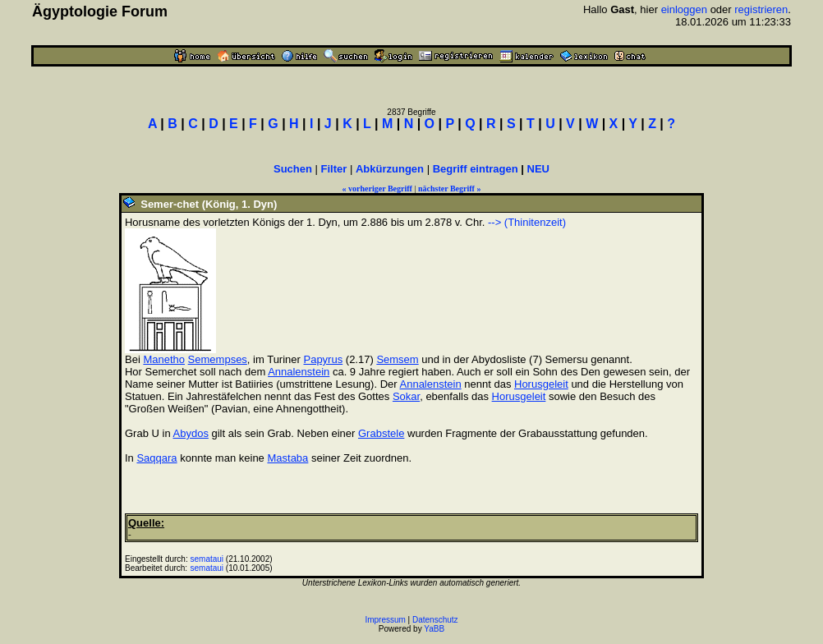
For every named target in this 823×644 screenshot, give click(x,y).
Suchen (293, 169)
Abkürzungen (390, 169)
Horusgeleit (541, 384)
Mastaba (287, 458)
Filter (334, 169)
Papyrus (323, 359)
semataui (207, 559)
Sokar (406, 396)
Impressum (385, 620)
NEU (538, 169)
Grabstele (381, 433)
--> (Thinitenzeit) (527, 222)
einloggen (684, 9)
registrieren (761, 9)
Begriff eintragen (476, 169)
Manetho (164, 359)
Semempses (218, 359)
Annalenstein (299, 372)
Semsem (397, 359)
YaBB (434, 629)
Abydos (191, 433)
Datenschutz (435, 620)
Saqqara (156, 458)
